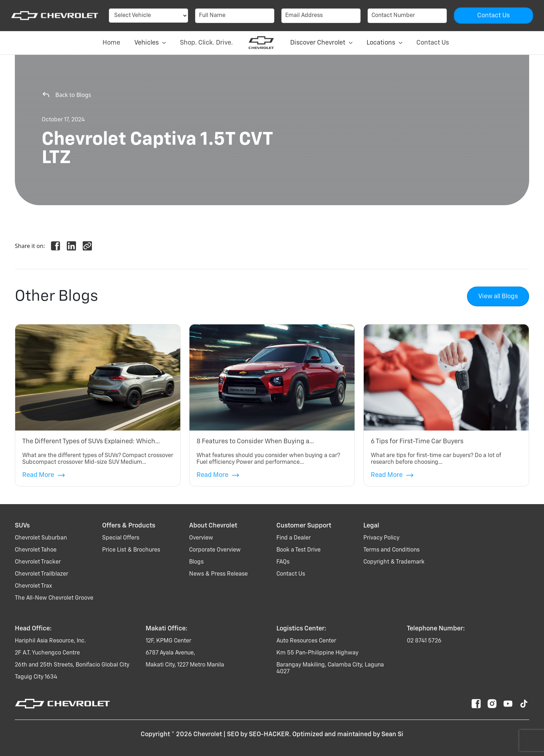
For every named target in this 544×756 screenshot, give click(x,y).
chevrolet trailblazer (42, 574)
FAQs (283, 562)
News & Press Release (218, 574)
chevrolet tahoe (36, 550)
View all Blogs (498, 296)
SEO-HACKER (269, 734)
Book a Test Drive (299, 550)
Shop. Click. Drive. (206, 43)
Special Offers (121, 538)
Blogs (196, 562)
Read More (43, 475)
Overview (201, 538)
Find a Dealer (294, 538)
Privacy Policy (381, 538)
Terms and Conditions (391, 550)
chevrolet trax (33, 586)
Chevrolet (208, 734)
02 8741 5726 (424, 641)
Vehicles (150, 43)
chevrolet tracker (38, 562)
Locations (384, 43)
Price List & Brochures (131, 550)
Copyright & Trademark (394, 562)
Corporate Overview (215, 550)
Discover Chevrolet (321, 43)
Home (111, 43)
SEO (233, 734)
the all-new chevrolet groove (54, 598)
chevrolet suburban (41, 538)
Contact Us (433, 43)
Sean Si (392, 734)
